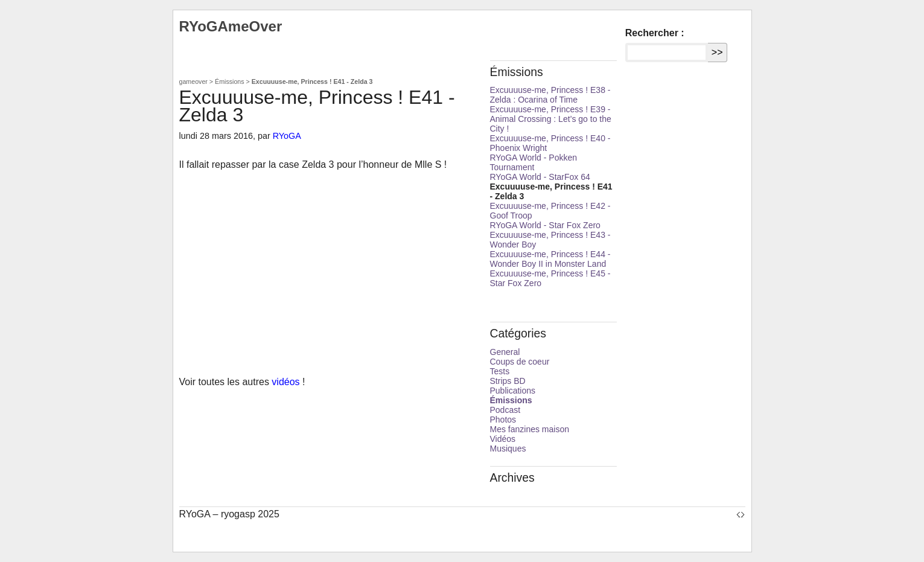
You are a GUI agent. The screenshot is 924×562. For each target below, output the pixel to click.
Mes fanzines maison (530, 429)
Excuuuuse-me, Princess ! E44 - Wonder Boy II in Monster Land (550, 259)
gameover (193, 81)
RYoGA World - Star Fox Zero (545, 225)
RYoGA (287, 136)
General (505, 352)
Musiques (508, 449)
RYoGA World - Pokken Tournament (534, 162)
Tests (500, 371)
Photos (503, 420)
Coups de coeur (520, 362)
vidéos (285, 382)
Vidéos (503, 439)
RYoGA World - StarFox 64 (540, 177)
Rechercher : (655, 33)
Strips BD (508, 381)
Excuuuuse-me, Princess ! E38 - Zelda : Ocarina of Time (550, 95)
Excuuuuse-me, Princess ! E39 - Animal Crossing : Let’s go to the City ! (551, 119)
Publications (513, 391)
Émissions (230, 81)
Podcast (505, 410)
